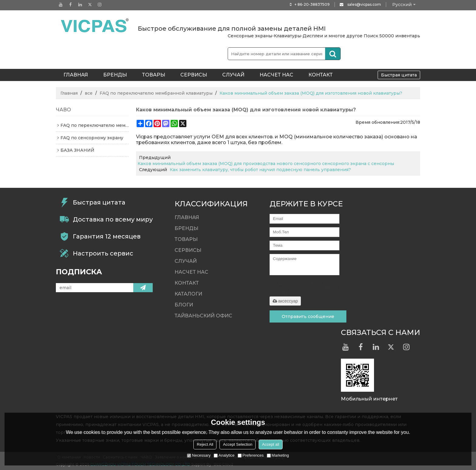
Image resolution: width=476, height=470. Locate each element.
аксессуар (285, 301)
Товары (154, 75)
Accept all (270, 444)
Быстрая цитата (399, 75)
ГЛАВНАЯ (76, 75)
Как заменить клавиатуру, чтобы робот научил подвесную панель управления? (260, 170)
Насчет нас (276, 75)
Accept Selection (238, 444)
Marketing (278, 455)
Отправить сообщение (308, 316)
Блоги (184, 305)
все (89, 93)
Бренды (115, 75)
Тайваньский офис (203, 316)
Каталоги (188, 294)
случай (233, 75)
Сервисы (194, 75)
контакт (321, 75)
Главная (69, 93)
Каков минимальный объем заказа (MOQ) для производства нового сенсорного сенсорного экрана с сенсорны (266, 164)
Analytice (224, 455)
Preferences (251, 455)
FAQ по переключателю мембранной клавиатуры (156, 93)
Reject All (205, 444)
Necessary (199, 455)
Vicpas (144, 137)
